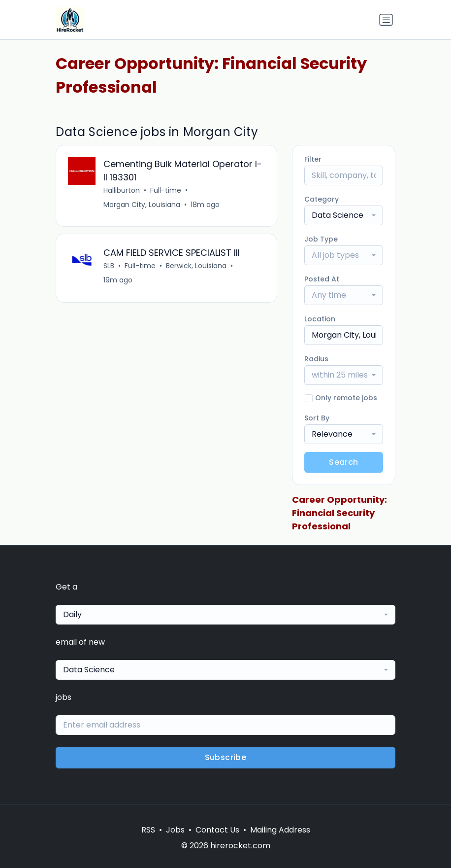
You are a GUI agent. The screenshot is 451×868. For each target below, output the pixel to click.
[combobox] (344, 215)
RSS (148, 830)
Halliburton (122, 190)
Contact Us (217, 830)
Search (343, 462)
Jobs (175, 830)
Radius (316, 359)
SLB (109, 266)
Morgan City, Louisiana (142, 205)
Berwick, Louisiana (196, 266)
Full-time (166, 190)
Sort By (317, 418)
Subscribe (226, 757)
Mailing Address (280, 830)
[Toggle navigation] (386, 20)
